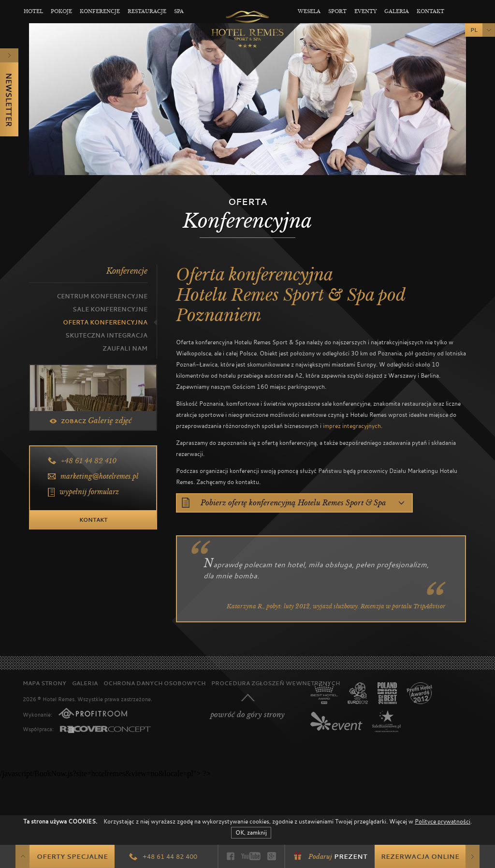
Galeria (397, 11)
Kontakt (430, 11)
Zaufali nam (125, 348)
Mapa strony (44, 683)
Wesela (309, 11)
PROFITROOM (93, 713)
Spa (179, 11)
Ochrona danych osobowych (154, 683)
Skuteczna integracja (106, 335)
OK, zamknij (251, 832)
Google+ (272, 856)
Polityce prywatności (443, 821)
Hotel (33, 11)
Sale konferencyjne (110, 309)
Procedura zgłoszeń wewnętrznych (276, 683)
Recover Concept (105, 729)
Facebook (231, 856)
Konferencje (100, 11)
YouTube (251, 856)
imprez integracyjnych (352, 426)
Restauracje (147, 11)
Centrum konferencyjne (102, 296)
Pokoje (61, 11)
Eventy (365, 11)
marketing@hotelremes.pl (99, 476)
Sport (337, 11)
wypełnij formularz (89, 492)
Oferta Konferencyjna (105, 322)
